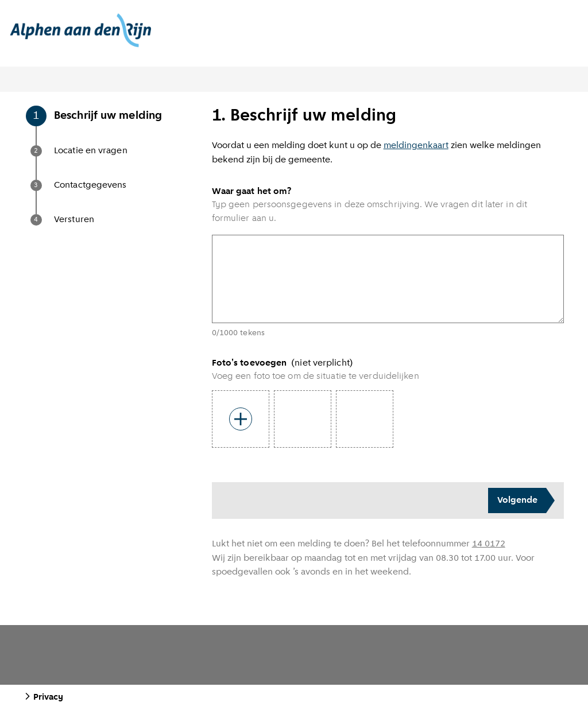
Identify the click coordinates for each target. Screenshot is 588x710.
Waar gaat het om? (252, 192)
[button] (118, 128)
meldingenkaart (416, 146)
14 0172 (489, 544)
